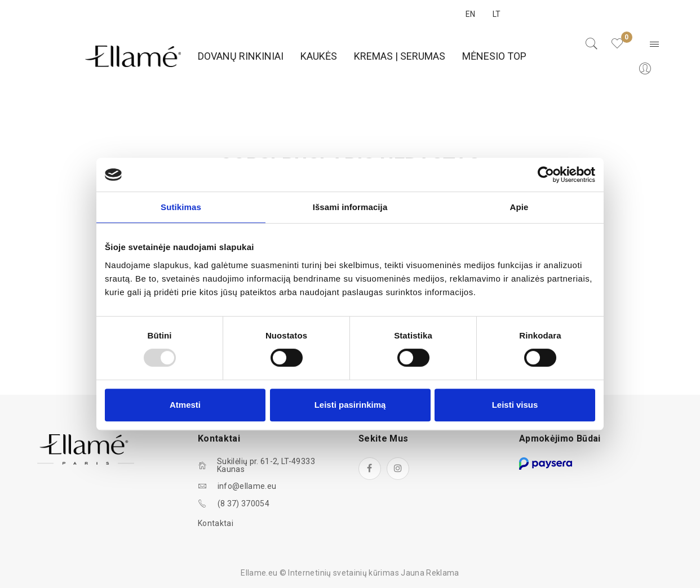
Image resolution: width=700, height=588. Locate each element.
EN (471, 14)
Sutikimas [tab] (181, 207)
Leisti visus (515, 405)
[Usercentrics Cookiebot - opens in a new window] (546, 175)
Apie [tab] (519, 207)
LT (497, 14)
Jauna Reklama (430, 573)
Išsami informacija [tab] (350, 207)
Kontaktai (216, 523)
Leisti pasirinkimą (350, 405)
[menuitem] (241, 56)
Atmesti (185, 405)
